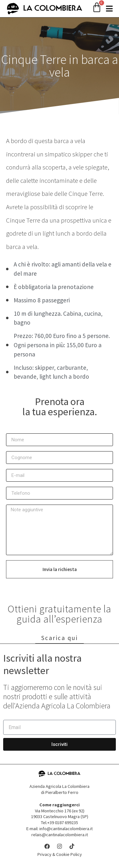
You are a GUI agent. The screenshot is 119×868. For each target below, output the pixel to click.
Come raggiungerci (60, 805)
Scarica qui (60, 638)
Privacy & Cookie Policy (60, 855)
